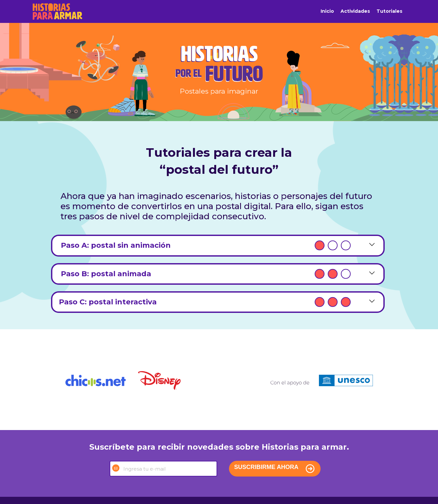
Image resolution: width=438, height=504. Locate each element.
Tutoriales (389, 11)
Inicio (327, 11)
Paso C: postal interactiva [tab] (205, 302)
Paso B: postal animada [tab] (205, 274)
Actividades (355, 11)
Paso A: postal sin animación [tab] (205, 245)
